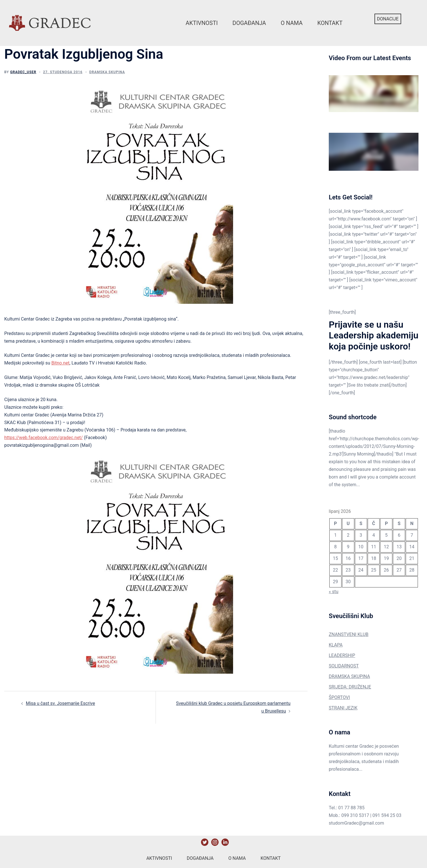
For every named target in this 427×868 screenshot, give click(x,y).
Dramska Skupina (107, 72)
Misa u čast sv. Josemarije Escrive (60, 703)
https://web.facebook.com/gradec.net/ (43, 438)
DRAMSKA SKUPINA (349, 676)
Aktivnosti (202, 23)
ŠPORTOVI (339, 697)
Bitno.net (60, 363)
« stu (334, 592)
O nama (292, 23)
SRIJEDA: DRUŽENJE (350, 687)
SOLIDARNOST (344, 666)
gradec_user (23, 72)
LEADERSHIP (342, 655)
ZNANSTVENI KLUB (349, 634)
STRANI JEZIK (343, 708)
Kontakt (330, 23)
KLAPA (336, 645)
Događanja (249, 23)
